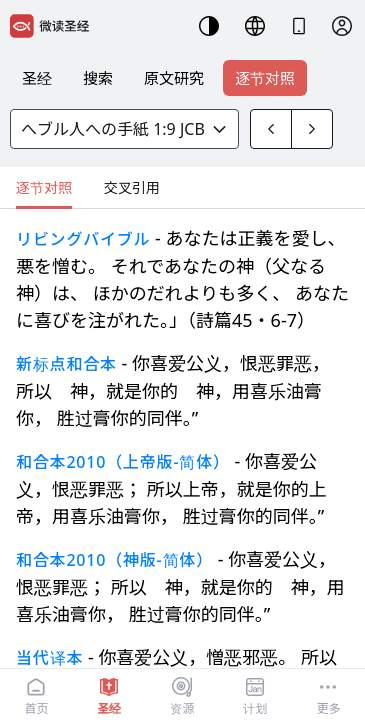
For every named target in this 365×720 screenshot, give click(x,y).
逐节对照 (265, 78)
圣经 (37, 78)
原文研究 (174, 78)
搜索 (98, 78)
